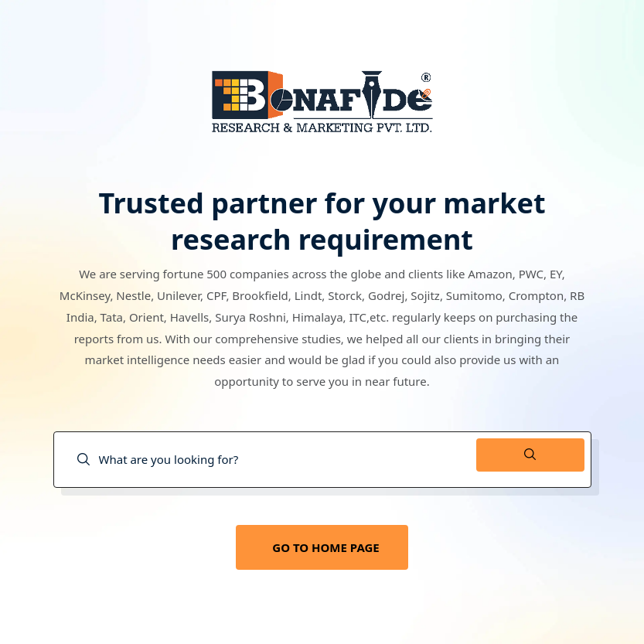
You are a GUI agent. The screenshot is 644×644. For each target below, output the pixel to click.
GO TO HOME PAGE (325, 547)
